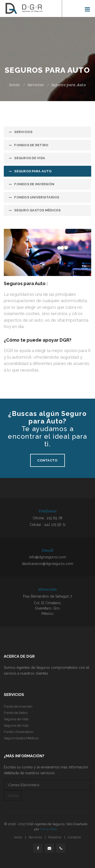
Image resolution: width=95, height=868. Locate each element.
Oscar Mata (49, 829)
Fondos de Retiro (31, 145)
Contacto (47, 460)
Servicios (36, 85)
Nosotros (55, 837)
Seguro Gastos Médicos (37, 210)
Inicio (15, 85)
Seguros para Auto (33, 171)
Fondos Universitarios (37, 197)
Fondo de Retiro (16, 713)
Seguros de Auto (16, 725)
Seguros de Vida (30, 158)
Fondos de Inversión (34, 184)
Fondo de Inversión (18, 706)
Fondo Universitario (18, 732)
